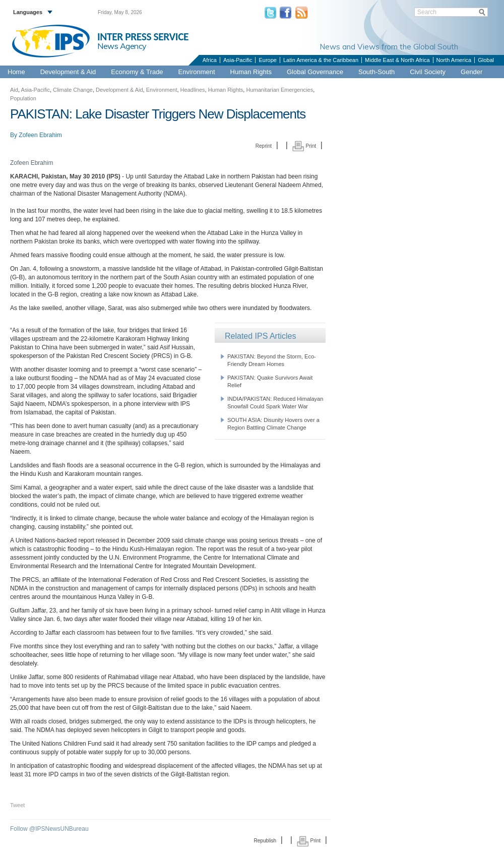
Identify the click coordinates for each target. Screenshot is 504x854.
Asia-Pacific (238, 60)
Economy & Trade (137, 72)
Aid (14, 90)
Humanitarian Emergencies (279, 90)
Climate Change (73, 90)
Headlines (193, 90)
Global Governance (315, 72)
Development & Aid (68, 72)
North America (454, 60)
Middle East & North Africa (397, 60)
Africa (210, 60)
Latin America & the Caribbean (321, 60)
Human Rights (251, 72)
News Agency (122, 46)
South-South (376, 72)
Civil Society (428, 72)
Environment (197, 72)
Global (486, 60)
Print (304, 146)
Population (23, 98)
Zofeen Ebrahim (40, 135)
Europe (267, 60)
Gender (471, 72)
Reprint (264, 146)
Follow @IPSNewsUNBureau (49, 829)
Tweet (17, 805)
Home (16, 72)
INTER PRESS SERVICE (143, 37)
